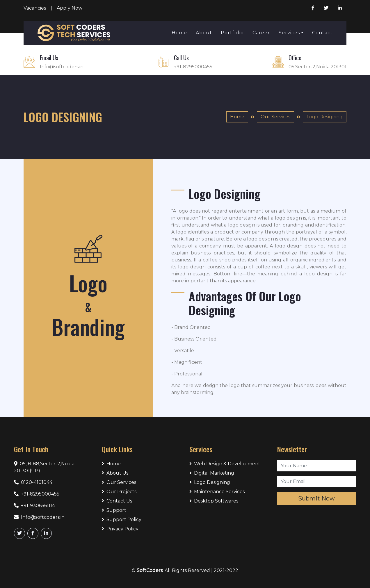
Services (289, 33)
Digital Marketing (212, 473)
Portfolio (232, 33)
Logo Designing (210, 482)
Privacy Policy (120, 529)
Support (114, 510)
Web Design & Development (225, 464)
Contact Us (117, 501)
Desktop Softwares (214, 501)
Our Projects (119, 492)
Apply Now (70, 8)
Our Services (275, 117)
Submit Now (316, 498)
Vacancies (35, 8)
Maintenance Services (217, 492)
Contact (322, 33)
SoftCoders (150, 570)
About (204, 33)
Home (179, 33)
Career (261, 33)
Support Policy (122, 520)
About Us (115, 473)
